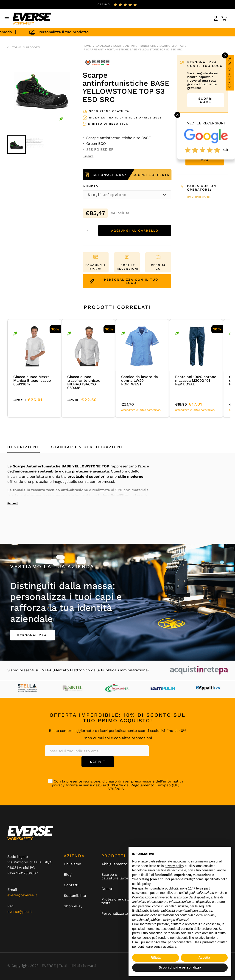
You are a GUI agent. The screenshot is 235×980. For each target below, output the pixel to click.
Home (87, 46)
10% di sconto (230, 73)
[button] (7, 19)
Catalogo (103, 46)
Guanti (107, 889)
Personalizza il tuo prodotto (74, 32)
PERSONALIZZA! (33, 635)
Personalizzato (115, 914)
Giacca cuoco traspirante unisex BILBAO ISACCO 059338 (84, 382)
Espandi (13, 503)
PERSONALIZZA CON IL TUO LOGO (124, 281)
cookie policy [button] (141, 884)
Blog (68, 875)
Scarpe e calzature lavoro (116, 876)
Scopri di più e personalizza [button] (180, 967)
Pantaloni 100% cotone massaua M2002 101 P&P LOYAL (196, 380)
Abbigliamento (114, 864)
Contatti (71, 885)
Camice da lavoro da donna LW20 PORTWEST (140, 380)
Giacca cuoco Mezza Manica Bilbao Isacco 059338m (32, 380)
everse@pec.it (20, 912)
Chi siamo (73, 864)
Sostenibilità (75, 896)
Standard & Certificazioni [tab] (87, 447)
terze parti (203, 888)
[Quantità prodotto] (89, 232)
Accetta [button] (204, 958)
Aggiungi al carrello (135, 231)
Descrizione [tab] (24, 447)
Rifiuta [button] (156, 958)
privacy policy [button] (174, 866)
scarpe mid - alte (173, 46)
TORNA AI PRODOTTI (26, 47)
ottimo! (104, 4)
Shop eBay (73, 906)
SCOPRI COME (206, 100)
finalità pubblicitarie (146, 911)
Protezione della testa (116, 901)
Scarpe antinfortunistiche (135, 46)
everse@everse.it (22, 895)
